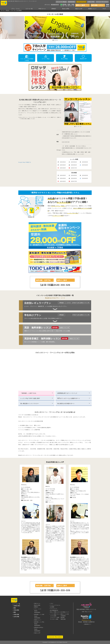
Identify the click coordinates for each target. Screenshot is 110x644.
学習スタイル (42, 9)
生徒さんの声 (79, 9)
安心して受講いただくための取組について (60, 612)
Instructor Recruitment (102, 2)
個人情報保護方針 (54, 610)
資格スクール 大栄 (65, 614)
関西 (15, 612)
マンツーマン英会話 (61, 2)
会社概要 (52, 607)
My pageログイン (55, 5)
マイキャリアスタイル (55, 605)
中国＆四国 (16, 614)
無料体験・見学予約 (43, 280)
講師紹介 (54, 9)
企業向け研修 (91, 2)
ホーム (3, 10)
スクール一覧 (29, 9)
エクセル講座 (53, 616)
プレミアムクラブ (81, 2)
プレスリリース (54, 609)
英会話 (8, 10)
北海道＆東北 (17, 606)
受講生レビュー (92, 9)
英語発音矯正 (72, 2)
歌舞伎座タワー (88, 624)
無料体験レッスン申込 (39, 622)
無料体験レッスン (97, 5)
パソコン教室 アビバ (55, 614)
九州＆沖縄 (16, 617)
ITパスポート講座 (54, 619)
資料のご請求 (80, 5)
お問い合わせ (47, 5)
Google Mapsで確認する (25, 162)
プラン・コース (15, 9)
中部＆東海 (16, 610)
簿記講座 (63, 617)
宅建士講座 (63, 619)
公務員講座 (63, 616)
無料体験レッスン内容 (39, 614)
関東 (15, 608)
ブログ (104, 9)
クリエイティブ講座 (55, 617)
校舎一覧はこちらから (87, 612)
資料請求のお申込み (39, 627)
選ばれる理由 (66, 9)
